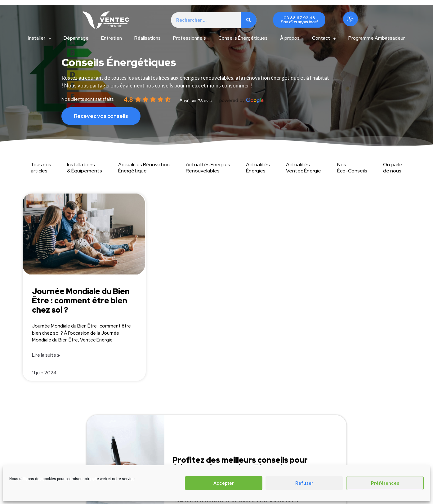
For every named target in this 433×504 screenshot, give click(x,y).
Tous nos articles (41, 168)
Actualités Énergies (258, 168)
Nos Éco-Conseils (352, 168)
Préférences (385, 483)
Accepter (224, 483)
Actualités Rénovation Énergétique (144, 168)
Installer (40, 38)
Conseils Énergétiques (243, 38)
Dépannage (76, 38)
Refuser (304, 483)
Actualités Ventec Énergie (304, 168)
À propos (290, 38)
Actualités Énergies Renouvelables (208, 168)
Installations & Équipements (85, 168)
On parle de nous (393, 168)
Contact (324, 38)
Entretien (112, 38)
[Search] (249, 20)
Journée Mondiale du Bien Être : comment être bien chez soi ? (81, 301)
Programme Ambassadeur (377, 38)
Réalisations (147, 38)
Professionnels (190, 38)
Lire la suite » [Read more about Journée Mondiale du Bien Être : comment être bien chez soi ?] (46, 355)
